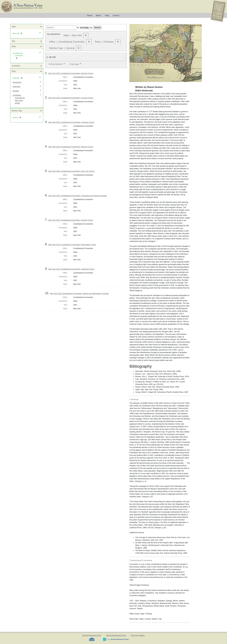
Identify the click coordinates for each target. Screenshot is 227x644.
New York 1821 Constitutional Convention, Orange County (71, 220)
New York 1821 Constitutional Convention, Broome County (71, 73)
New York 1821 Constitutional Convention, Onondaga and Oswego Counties (78, 196)
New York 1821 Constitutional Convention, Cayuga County (71, 98)
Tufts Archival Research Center (116, 635)
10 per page (74, 64)
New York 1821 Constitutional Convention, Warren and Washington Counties (79, 294)
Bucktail (16, 91)
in (78, 28)
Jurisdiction (16, 66)
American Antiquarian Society (92, 635)
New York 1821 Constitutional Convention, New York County (71, 171)
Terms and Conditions (138, 635)
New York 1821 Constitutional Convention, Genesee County (71, 122)
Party (14, 71)
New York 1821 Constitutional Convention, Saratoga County (71, 269)
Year (13, 41)
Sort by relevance (56, 64)
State (14, 27)
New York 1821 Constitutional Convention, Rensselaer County (72, 245)
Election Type (17, 111)
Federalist (16, 87)
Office (14, 46)
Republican (17, 82)
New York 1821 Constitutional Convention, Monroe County (71, 147)
